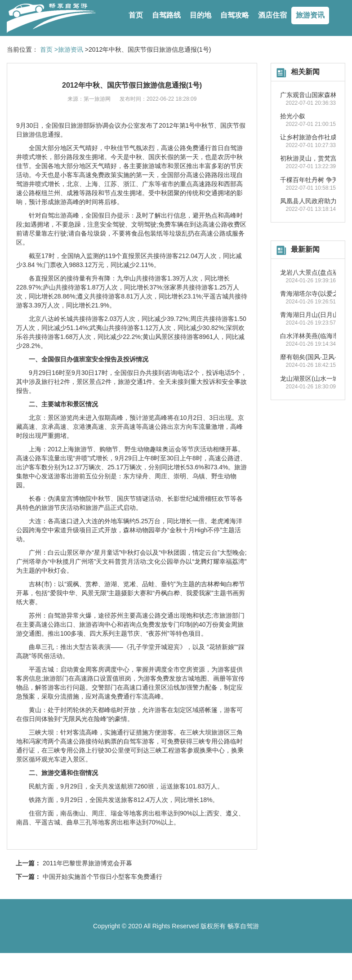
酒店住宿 (272, 15)
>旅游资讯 (69, 49)
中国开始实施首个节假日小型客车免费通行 (102, 877)
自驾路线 (166, 15)
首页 (136, 15)
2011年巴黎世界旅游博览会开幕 (87, 863)
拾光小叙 (293, 116)
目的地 (201, 15)
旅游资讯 (310, 15)
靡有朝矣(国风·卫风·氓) (312, 357)
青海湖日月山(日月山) (310, 315)
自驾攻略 (235, 15)
